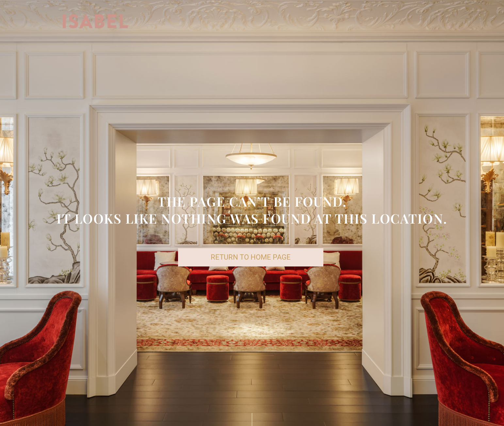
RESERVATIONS (353, 23)
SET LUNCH (304, 23)
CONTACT (433, 23)
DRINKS (266, 23)
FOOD (237, 23)
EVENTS (398, 23)
